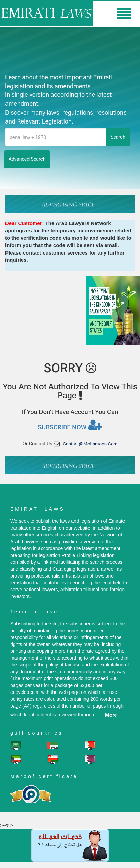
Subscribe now (70, 425)
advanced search (27, 159)
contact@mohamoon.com (90, 444)
